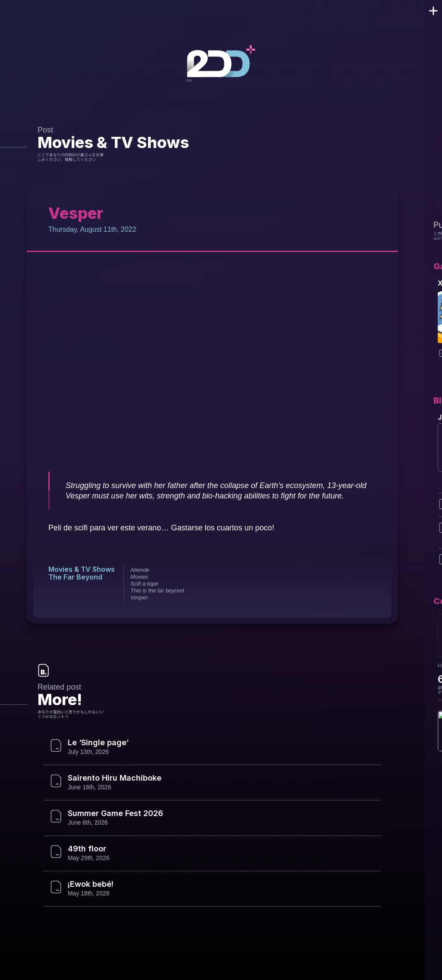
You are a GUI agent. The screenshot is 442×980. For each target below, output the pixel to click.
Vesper (138, 597)
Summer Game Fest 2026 (114, 813)
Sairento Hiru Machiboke (113, 778)
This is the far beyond (156, 591)
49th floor (85, 849)
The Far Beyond (74, 577)
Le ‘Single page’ (97, 743)
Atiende (139, 570)
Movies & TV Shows (111, 142)
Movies (138, 577)
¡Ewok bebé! (91, 884)
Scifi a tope (143, 584)
